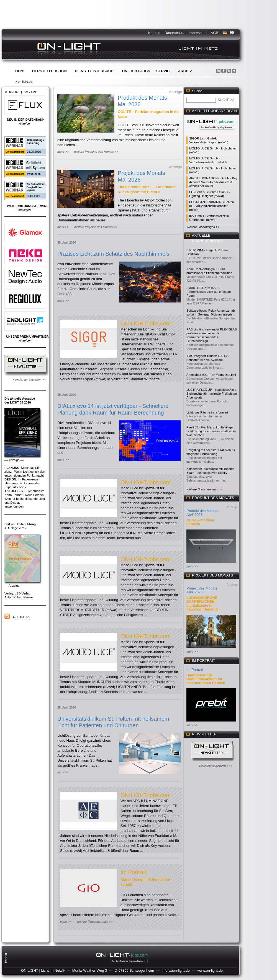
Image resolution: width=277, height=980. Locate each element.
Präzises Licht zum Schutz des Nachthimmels (113, 254)
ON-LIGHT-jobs (136, 71)
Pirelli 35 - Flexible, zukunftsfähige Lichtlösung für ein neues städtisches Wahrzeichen (211, 431)
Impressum (198, 33)
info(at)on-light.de (176, 970)
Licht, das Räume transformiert (207, 412)
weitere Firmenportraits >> (95, 922)
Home (21, 71)
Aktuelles (22, 617)
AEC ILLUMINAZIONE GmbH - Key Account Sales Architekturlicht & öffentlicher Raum (213, 182)
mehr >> (63, 152)
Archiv (185, 71)
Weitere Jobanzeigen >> (203, 227)
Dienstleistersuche (95, 71)
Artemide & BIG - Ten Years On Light (211, 375)
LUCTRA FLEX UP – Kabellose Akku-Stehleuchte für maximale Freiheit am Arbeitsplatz (212, 394)
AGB (215, 33)
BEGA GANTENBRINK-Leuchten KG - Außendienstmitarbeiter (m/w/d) (211, 206)
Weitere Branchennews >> (204, 489)
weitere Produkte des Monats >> (96, 152)
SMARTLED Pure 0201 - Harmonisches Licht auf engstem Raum (209, 292)
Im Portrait (133, 872)
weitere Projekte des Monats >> (96, 227)
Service (164, 71)
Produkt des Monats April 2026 (202, 513)
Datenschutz (175, 33)
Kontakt (154, 33)
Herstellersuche (50, 71)
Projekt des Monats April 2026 (202, 590)
